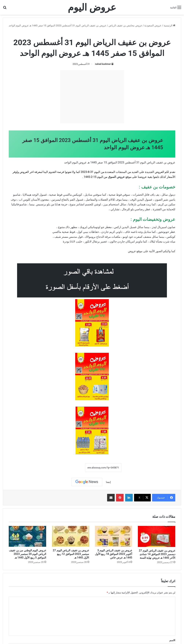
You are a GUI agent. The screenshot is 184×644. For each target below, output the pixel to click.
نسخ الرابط (73, 468)
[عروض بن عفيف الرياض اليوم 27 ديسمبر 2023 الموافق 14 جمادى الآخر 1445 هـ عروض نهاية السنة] (157, 536)
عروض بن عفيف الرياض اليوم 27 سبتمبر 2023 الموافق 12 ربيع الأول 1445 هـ (71, 554)
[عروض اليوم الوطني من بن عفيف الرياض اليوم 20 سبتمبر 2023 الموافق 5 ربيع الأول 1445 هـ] (27, 536)
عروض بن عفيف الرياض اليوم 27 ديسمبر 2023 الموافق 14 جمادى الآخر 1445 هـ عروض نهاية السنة (157, 554)
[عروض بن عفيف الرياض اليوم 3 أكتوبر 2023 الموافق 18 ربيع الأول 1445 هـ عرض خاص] (114, 536)
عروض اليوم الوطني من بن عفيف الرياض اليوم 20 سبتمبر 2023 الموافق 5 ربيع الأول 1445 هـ (27, 554)
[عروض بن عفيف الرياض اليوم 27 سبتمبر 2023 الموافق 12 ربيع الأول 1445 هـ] (71, 536)
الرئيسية (169, 25)
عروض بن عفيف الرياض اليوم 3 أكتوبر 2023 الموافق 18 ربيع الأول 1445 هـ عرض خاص (114, 554)
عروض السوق (116, 177)
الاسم (172, 640)
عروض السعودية (153, 25)
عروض (132, 251)
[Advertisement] (92, 97)
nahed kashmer (103, 64)
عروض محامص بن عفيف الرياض (125, 25)
